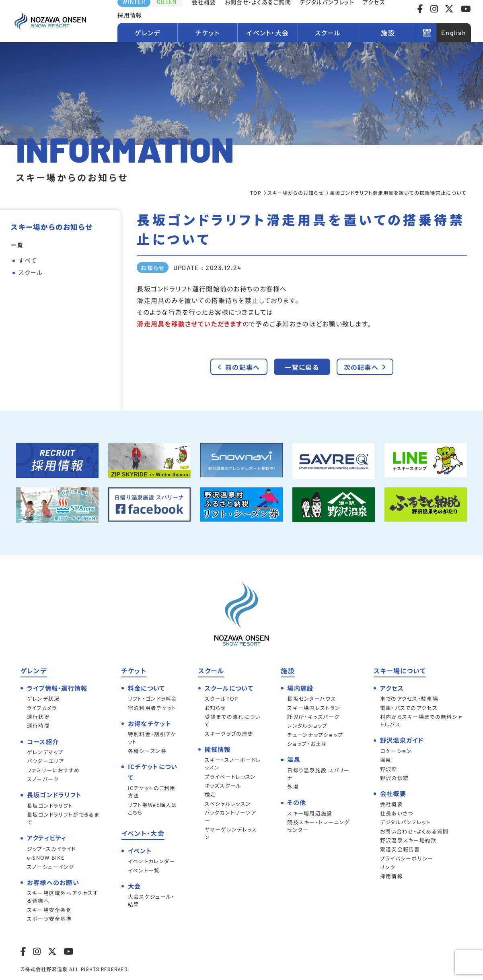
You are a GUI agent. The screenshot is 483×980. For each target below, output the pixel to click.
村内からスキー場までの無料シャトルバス (421, 720)
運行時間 (38, 725)
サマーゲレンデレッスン (231, 833)
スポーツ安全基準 (49, 919)
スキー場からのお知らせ (296, 193)
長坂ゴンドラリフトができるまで (63, 818)
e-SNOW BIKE (46, 857)
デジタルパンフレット (405, 822)
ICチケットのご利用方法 (152, 792)
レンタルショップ (307, 725)
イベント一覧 (144, 870)
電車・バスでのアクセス (409, 708)
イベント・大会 (268, 33)
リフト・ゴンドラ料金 (153, 698)
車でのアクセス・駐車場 (409, 698)
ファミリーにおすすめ (53, 770)
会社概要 (392, 804)
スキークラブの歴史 (229, 733)
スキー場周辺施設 (310, 813)
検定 (211, 794)
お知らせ (216, 708)
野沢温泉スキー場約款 (408, 840)
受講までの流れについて (233, 720)
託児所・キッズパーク (313, 717)
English (454, 32)
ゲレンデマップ (45, 752)
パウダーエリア (46, 761)
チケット (208, 33)
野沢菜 (389, 769)
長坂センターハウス (312, 698)
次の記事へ (365, 367)
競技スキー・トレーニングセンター (318, 826)
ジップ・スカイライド (51, 849)
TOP (256, 193)
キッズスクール (223, 785)
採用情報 (130, 15)
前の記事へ (239, 367)
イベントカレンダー (152, 861)
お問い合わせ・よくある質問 (414, 831)
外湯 (293, 787)
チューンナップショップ (315, 735)
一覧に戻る (302, 367)
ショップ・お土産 (307, 744)
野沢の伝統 (394, 778)
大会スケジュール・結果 (151, 900)
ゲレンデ (148, 33)
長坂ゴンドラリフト (50, 806)
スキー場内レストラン (314, 708)
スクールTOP (222, 698)
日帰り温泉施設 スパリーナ (318, 774)
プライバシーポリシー (407, 858)
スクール (328, 33)
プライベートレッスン (230, 777)
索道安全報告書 (400, 849)
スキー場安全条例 (49, 910)
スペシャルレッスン (228, 804)
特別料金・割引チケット (152, 738)
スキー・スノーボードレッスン (233, 763)
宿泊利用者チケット (152, 708)
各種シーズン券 (147, 751)
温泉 (386, 760)
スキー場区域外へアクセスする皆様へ (63, 897)
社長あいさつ (397, 813)
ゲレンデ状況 (43, 698)
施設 (388, 33)
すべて (28, 260)
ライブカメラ (42, 708)
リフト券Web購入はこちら (153, 809)
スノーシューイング (51, 867)
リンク (388, 867)
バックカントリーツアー (231, 816)
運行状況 (38, 717)
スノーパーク (43, 779)
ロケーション (396, 751)
